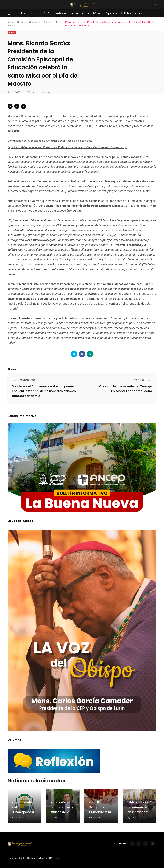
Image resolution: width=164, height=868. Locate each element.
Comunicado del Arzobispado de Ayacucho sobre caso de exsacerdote (52, 141)
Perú (50, 13)
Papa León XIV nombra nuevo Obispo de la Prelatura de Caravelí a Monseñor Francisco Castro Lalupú (71, 147)
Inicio (25, 13)
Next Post (143, 379)
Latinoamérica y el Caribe (86, 13)
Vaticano (61, 13)
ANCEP (20, 817)
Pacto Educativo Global (107, 205)
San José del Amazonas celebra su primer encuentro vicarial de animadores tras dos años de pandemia (44, 391)
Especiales (112, 13)
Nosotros (37, 13)
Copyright (13, 857)
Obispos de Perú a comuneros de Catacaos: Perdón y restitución (140, 811)
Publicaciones (133, 13)
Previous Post (24, 379)
